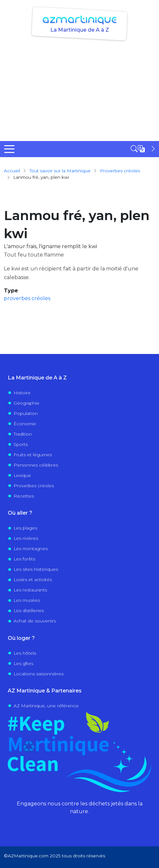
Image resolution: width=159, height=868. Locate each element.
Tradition (23, 434)
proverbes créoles (120, 171)
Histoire (22, 393)
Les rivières (26, 538)
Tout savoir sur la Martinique (60, 171)
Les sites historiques (36, 569)
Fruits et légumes (33, 455)
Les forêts (24, 559)
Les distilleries (29, 611)
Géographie (26, 403)
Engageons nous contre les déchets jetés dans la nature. (80, 807)
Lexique (22, 475)
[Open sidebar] (144, 149)
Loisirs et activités (33, 580)
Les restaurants (30, 590)
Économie (25, 424)
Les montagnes (31, 549)
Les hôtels (25, 653)
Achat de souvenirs (35, 621)
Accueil (12, 171)
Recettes (24, 496)
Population (26, 413)
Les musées (27, 600)
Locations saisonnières (39, 674)
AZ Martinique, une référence (46, 706)
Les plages (25, 528)
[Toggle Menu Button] (9, 149)
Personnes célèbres (36, 465)
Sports (21, 444)
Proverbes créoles (34, 486)
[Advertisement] (79, 93)
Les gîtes (23, 663)
